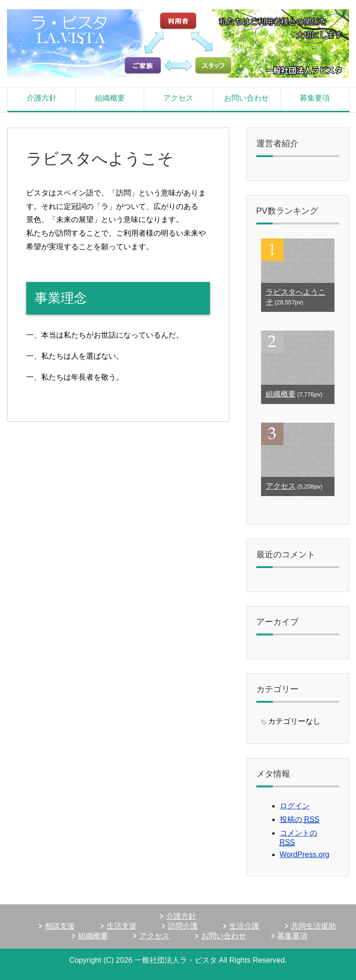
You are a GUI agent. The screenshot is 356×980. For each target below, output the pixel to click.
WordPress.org (305, 854)
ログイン (295, 806)
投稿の (300, 820)
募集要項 (315, 98)
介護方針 (42, 98)
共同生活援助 (313, 926)
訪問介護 (183, 926)
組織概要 (110, 98)
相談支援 (60, 926)
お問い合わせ (247, 98)
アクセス (178, 98)
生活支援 (122, 926)
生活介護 (244, 926)
